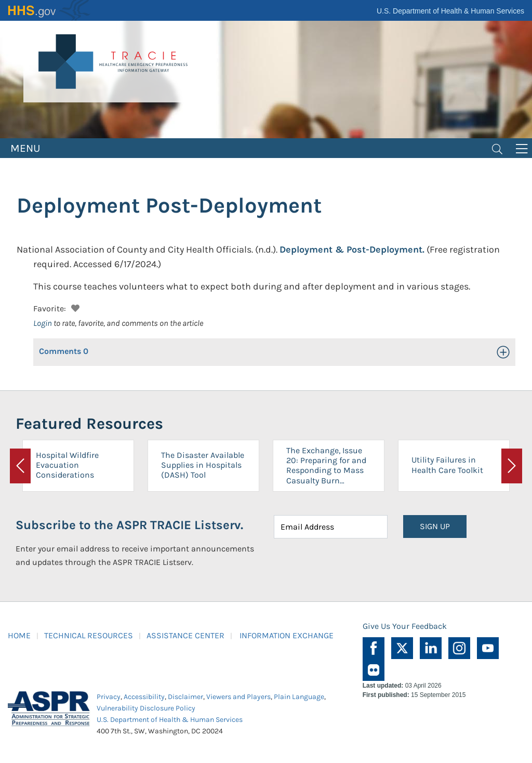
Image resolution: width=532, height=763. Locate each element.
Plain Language (299, 697)
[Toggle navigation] (497, 148)
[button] (74, 307)
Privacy (109, 697)
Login (43, 323)
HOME (19, 635)
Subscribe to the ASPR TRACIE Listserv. (129, 525)
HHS (49, 10)
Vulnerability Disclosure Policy (146, 708)
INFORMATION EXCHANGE (287, 635)
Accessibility (144, 697)
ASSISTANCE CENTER (185, 635)
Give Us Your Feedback (405, 626)
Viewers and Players (238, 697)
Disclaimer (185, 697)
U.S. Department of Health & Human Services (450, 11)
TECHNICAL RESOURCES (89, 635)
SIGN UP (435, 526)
